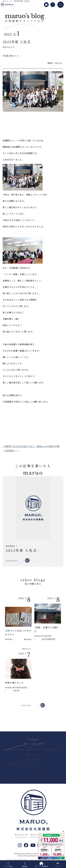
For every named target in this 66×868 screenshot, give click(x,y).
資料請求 (25, 864)
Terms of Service (37, 856)
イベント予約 (8, 864)
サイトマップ (21, 835)
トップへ (58, 864)
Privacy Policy (23, 856)
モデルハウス (41, 864)
